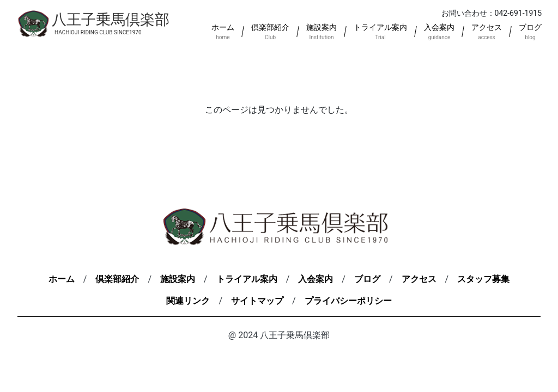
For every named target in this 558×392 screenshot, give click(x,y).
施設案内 (178, 279)
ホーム (62, 279)
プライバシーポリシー (348, 301)
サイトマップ (257, 301)
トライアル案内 (247, 279)
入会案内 (316, 279)
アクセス (419, 279)
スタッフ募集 (483, 279)
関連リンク (188, 301)
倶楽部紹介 (117, 279)
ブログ (367, 279)
